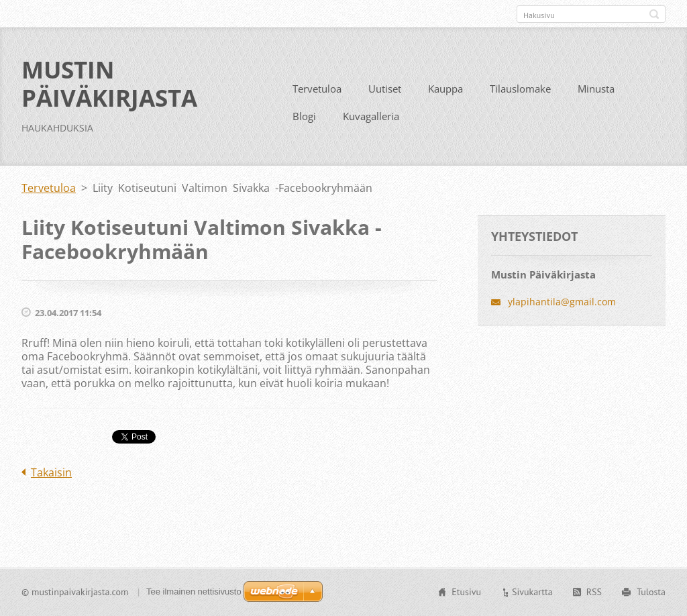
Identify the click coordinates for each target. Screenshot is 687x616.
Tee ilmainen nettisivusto (194, 592)
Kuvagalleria (371, 116)
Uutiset (385, 89)
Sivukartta (532, 592)
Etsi (654, 14)
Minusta (596, 89)
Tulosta (651, 592)
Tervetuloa (317, 89)
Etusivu (466, 592)
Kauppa (445, 89)
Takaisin (51, 472)
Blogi (304, 116)
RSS (594, 592)
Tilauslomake (520, 89)
